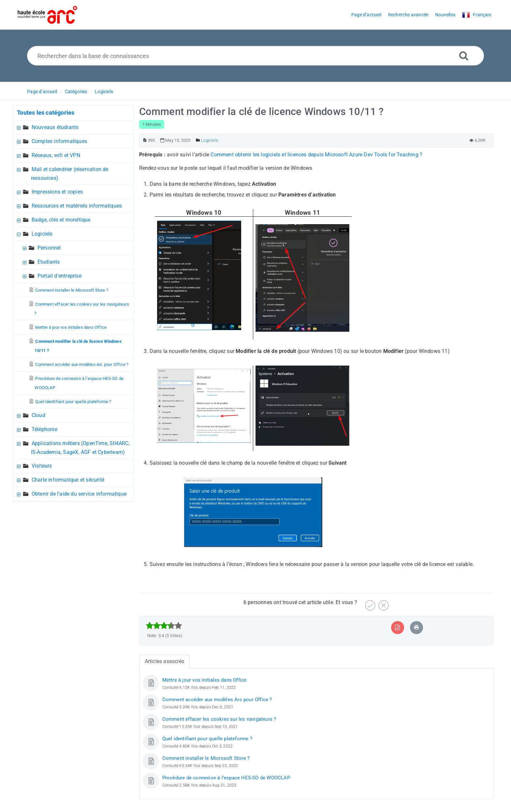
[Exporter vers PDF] (397, 627)
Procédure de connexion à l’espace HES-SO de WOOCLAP (226, 778)
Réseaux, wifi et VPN (56, 155)
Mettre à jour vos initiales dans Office (71, 327)
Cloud (38, 415)
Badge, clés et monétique (61, 220)
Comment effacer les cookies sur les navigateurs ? (219, 719)
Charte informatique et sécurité (68, 480)
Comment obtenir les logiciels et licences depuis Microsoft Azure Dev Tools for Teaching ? (316, 155)
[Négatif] (383, 603)
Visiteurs (42, 466)
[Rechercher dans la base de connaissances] (256, 56)
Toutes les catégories (46, 113)
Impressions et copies (57, 192)
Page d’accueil (42, 92)
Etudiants (49, 262)
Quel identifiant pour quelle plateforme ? (73, 402)
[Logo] (47, 15)
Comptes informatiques (59, 141)
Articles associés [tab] (164, 661)
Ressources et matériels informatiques (77, 206)
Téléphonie (44, 429)
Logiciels (104, 92)
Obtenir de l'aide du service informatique (79, 494)
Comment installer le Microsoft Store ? (72, 290)
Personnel (49, 248)
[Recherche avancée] (464, 56)
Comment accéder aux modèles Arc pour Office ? (82, 364)
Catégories (76, 92)
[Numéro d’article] (145, 140)
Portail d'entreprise (59, 276)
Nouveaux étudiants (55, 127)
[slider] (164, 626)
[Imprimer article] (416, 627)
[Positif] (369, 603)
